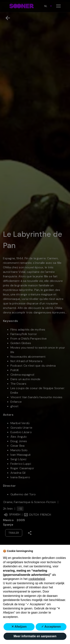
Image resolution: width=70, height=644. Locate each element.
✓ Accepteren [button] (51, 627)
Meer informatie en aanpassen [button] (35, 636)
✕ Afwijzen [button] (19, 627)
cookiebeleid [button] (37, 579)
